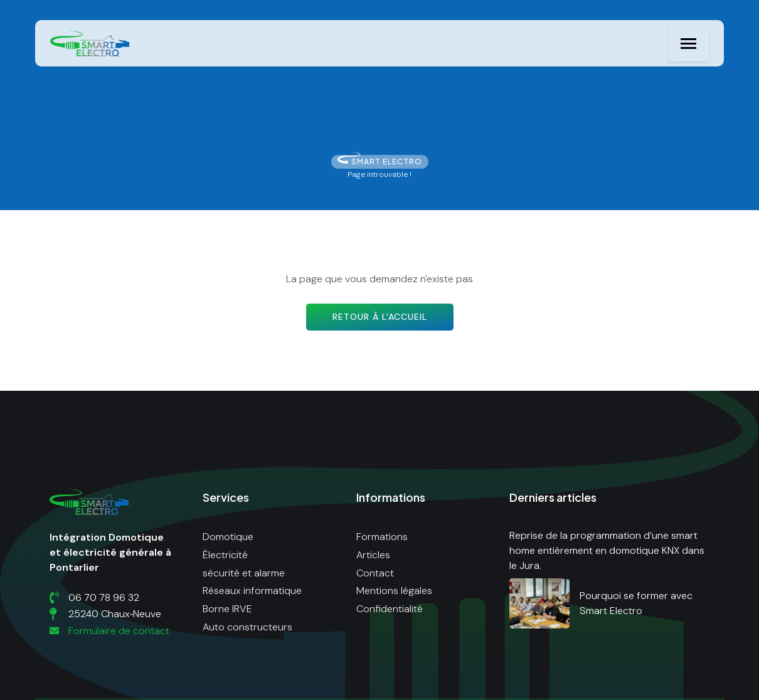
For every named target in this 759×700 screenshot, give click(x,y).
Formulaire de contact (109, 631)
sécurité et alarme (244, 573)
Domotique (228, 537)
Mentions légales (394, 591)
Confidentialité (390, 609)
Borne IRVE (227, 609)
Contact (375, 573)
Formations (382, 537)
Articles (373, 555)
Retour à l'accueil (380, 317)
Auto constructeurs (247, 627)
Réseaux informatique (252, 591)
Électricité (225, 555)
